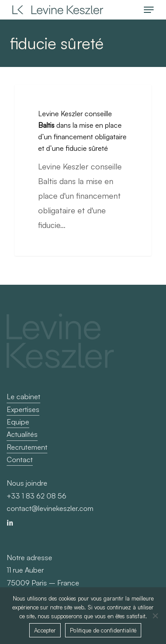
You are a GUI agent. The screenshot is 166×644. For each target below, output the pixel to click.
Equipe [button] (18, 422)
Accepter (45, 630)
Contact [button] (20, 459)
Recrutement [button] (27, 447)
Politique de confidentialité (103, 630)
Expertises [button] (23, 409)
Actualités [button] (22, 434)
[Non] (155, 616)
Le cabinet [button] (23, 397)
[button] (149, 10)
